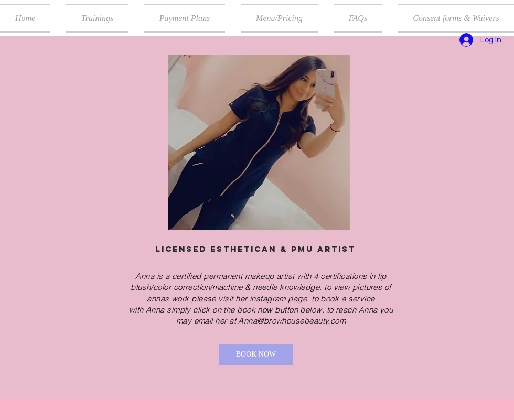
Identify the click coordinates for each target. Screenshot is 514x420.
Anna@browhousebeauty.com (292, 321)
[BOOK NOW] (256, 354)
